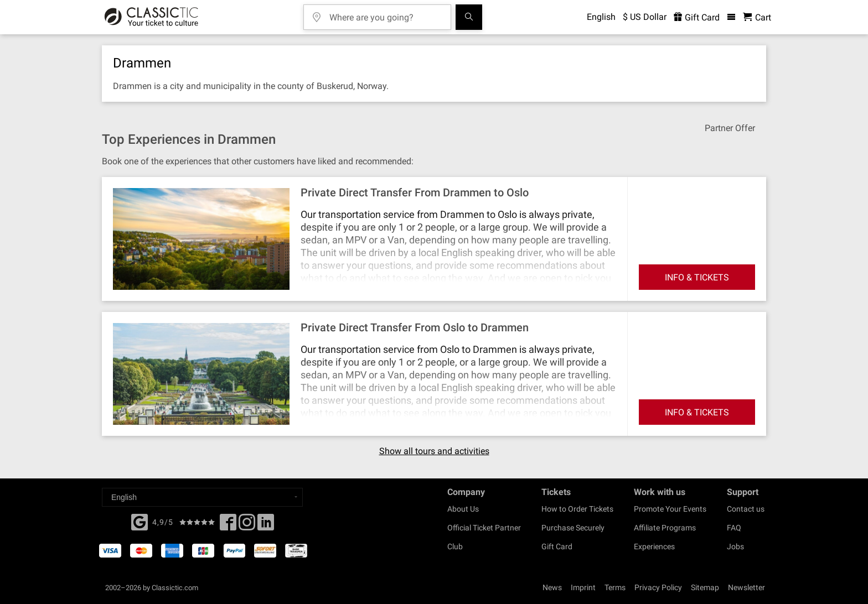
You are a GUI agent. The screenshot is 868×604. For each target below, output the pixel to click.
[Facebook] (139, 521)
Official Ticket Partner (484, 528)
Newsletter (746, 587)
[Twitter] (247, 525)
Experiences (654, 546)
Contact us (746, 509)
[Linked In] (266, 525)
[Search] (469, 17)
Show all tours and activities (434, 451)
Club (455, 546)
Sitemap (705, 587)
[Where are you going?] (385, 14)
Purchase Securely (573, 528)
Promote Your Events (670, 509)
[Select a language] (202, 497)
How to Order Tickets (577, 509)
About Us (463, 509)
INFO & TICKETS (697, 277)
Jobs (735, 546)
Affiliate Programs (665, 528)
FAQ (734, 528)
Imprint (583, 587)
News (552, 587)
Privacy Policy (658, 587)
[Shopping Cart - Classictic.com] (757, 17)
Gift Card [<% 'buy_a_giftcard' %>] (697, 17)
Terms (615, 587)
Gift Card (557, 546)
